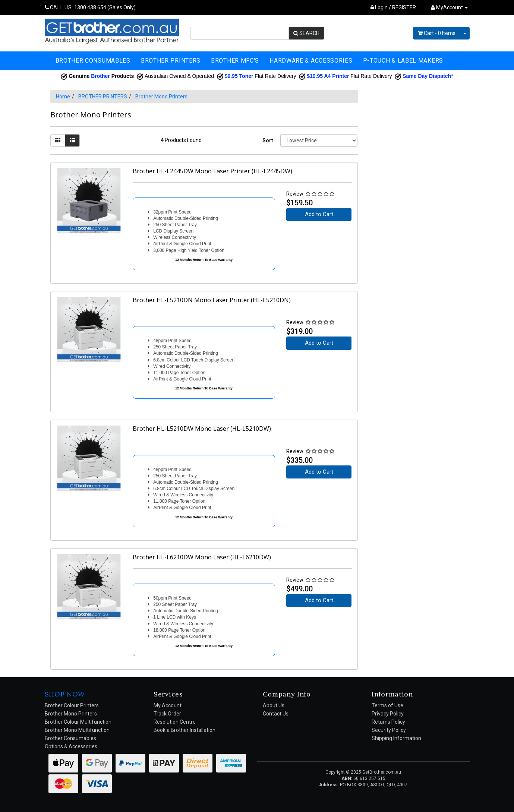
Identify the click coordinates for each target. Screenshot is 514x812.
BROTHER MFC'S (235, 61)
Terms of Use (387, 705)
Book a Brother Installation (185, 730)
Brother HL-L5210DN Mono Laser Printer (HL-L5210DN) (212, 300)
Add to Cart (319, 214)
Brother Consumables (70, 738)
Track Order (167, 714)
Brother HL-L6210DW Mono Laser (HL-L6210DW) (202, 557)
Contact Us (276, 714)
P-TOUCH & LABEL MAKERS (403, 61)
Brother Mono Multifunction (77, 730)
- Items (437, 33)
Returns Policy (388, 722)
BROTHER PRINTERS (171, 61)
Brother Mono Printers (161, 97)
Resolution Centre (175, 722)
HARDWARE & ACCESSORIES (311, 61)
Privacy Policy (388, 714)
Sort (268, 140)
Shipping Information (396, 738)
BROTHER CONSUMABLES (93, 61)
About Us (274, 705)
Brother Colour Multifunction (78, 722)
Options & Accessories (71, 746)
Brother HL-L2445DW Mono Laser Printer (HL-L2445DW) (212, 171)
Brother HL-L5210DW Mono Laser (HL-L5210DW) (202, 429)
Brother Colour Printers (72, 705)
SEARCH (306, 33)
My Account (168, 705)
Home (63, 97)
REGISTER (404, 7)
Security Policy (389, 730)
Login (379, 7)
